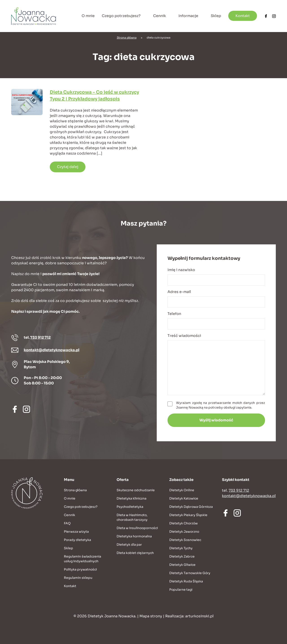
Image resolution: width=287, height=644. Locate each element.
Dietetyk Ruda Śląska (186, 581)
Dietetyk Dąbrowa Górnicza (191, 507)
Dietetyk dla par (129, 545)
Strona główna (127, 38)
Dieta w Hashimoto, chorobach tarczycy (132, 517)
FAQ (67, 523)
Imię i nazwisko (216, 277)
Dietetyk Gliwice (182, 565)
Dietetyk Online (182, 490)
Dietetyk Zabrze (182, 556)
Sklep (216, 16)
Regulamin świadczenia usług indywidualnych (83, 559)
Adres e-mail (216, 298)
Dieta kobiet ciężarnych (135, 553)
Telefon (216, 320)
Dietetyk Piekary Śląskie (188, 515)
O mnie (88, 16)
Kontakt (243, 16)
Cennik (160, 16)
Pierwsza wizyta (76, 532)
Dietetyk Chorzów (184, 523)
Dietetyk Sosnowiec (185, 540)
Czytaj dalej (68, 167)
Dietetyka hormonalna (134, 536)
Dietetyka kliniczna (132, 498)
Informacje (188, 16)
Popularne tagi (181, 590)
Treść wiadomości (216, 364)
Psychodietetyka (130, 507)
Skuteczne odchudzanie (136, 490)
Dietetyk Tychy (181, 548)
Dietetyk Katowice (184, 498)
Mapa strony (151, 616)
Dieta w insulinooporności (137, 528)
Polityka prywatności (80, 569)
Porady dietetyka (77, 540)
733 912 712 (40, 337)
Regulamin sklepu (78, 578)
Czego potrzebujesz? (121, 16)
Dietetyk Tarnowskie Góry (190, 573)
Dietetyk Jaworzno (184, 532)
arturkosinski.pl (199, 616)
